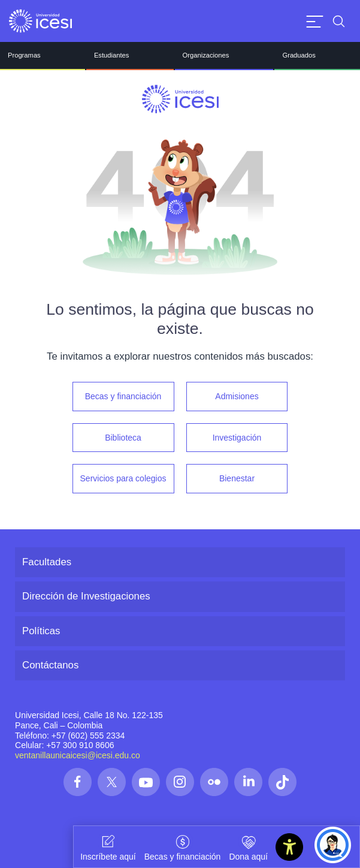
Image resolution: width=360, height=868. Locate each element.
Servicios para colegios (123, 478)
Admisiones (237, 396)
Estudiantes (111, 55)
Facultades (47, 562)
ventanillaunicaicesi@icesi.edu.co (78, 755)
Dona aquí (248, 846)
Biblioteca (123, 438)
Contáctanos (50, 665)
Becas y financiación (123, 396)
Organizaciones (206, 55)
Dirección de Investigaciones (86, 596)
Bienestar (237, 478)
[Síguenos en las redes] (78, 782)
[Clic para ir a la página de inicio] (40, 21)
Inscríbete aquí (108, 846)
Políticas (41, 631)
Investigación (237, 438)
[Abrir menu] (315, 21)
